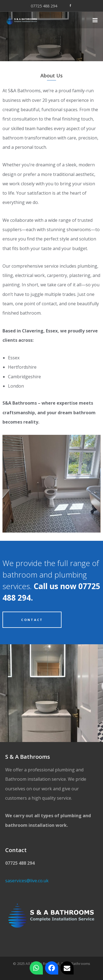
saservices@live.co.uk (27, 881)
